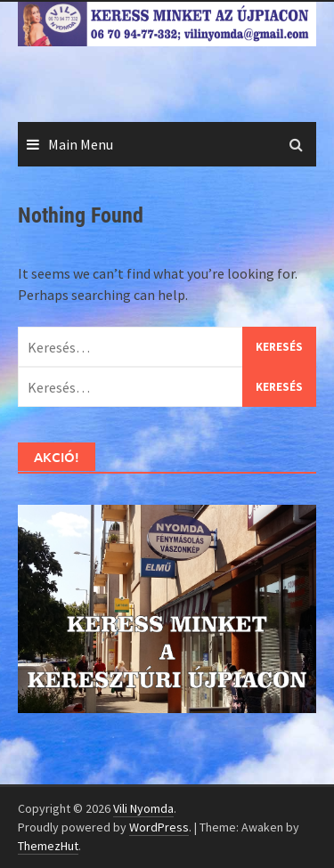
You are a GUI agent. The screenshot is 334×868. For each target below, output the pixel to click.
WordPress (159, 827)
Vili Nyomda (143, 808)
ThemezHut (48, 846)
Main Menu (81, 144)
